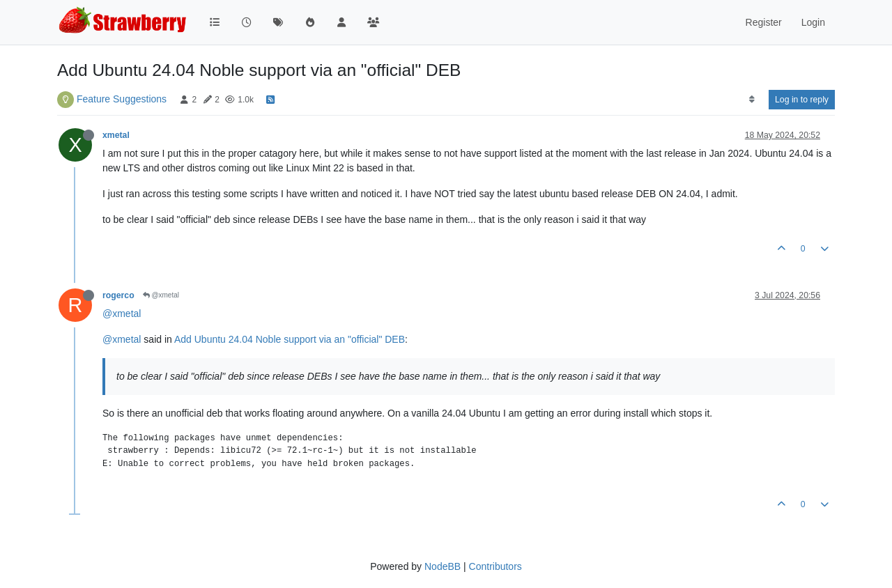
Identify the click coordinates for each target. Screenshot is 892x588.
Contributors (495, 566)
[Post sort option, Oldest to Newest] (752, 100)
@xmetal (161, 295)
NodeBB (443, 566)
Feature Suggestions (122, 99)
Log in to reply (802, 100)
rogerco (118, 295)
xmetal (116, 135)
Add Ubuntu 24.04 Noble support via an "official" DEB (290, 339)
